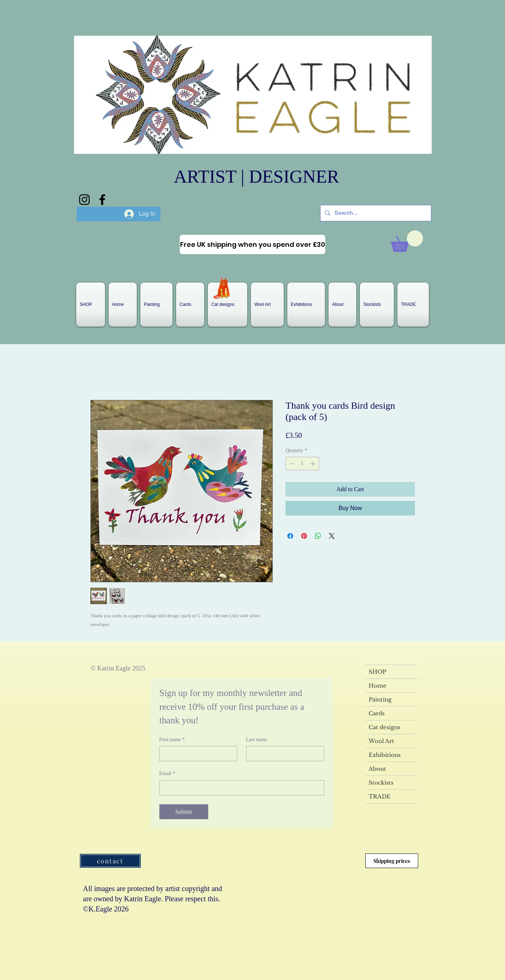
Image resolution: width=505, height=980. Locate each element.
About (377, 769)
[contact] (110, 861)
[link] (407, 241)
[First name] (196, 754)
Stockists (381, 783)
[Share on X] (332, 536)
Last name (257, 740)
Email (167, 774)
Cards (377, 713)
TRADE (380, 796)
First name (172, 740)
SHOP (377, 672)
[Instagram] (84, 200)
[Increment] (313, 464)
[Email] (240, 788)
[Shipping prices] (392, 861)
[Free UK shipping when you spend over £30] (252, 244)
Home (378, 686)
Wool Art (381, 741)
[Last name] (283, 754)
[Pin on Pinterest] (304, 536)
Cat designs (384, 727)
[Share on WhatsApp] (318, 536)
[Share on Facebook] (290, 536)
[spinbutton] (302, 464)
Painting (380, 699)
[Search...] (375, 213)
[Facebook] (102, 200)
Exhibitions (385, 755)
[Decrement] (291, 464)
